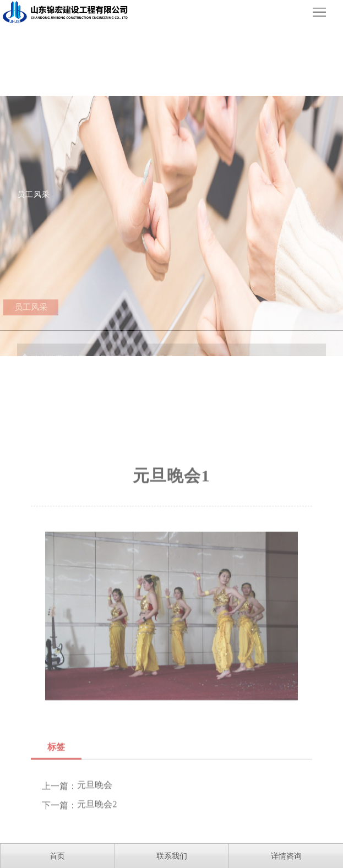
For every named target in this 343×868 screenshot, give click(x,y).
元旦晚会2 (97, 841)
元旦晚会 (95, 822)
